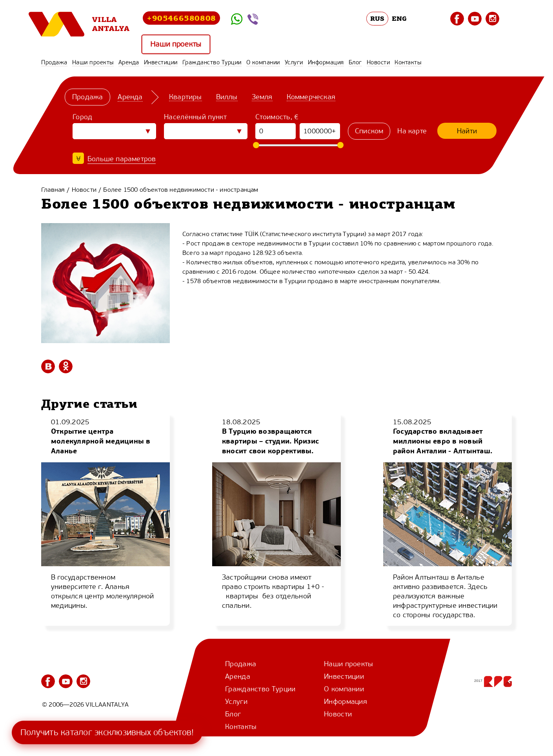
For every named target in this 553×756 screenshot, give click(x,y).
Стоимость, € (277, 117)
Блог (355, 62)
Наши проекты (176, 45)
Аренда (129, 62)
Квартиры (186, 97)
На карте (412, 131)
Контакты (408, 62)
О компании (263, 62)
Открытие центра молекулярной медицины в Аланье (101, 441)
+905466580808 (181, 18)
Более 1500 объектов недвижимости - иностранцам (181, 190)
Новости (378, 62)
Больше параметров (122, 159)
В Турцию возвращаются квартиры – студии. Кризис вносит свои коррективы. (270, 441)
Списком (369, 131)
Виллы (227, 97)
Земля (262, 97)
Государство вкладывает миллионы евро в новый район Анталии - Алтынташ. (443, 441)
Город (83, 117)
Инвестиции (161, 62)
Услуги (294, 62)
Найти (467, 131)
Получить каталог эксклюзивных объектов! (107, 732)
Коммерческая (311, 97)
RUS (377, 18)
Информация (326, 62)
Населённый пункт (195, 117)
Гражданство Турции (212, 62)
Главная (53, 190)
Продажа (54, 62)
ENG (399, 18)
